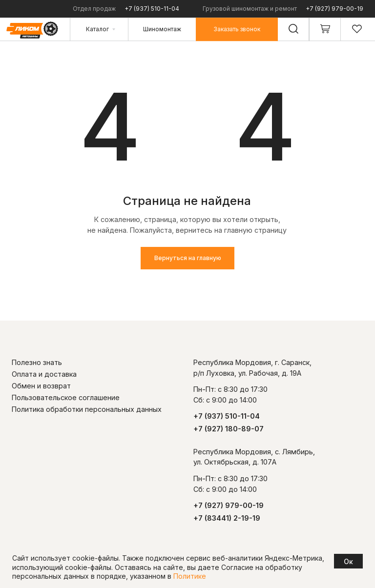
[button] (237, 29)
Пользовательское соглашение (66, 397)
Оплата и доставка (44, 374)
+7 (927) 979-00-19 (334, 9)
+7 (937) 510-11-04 (152, 9)
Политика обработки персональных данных (87, 409)
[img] (187, 128)
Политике (190, 576)
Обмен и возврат (41, 386)
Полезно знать (37, 362)
